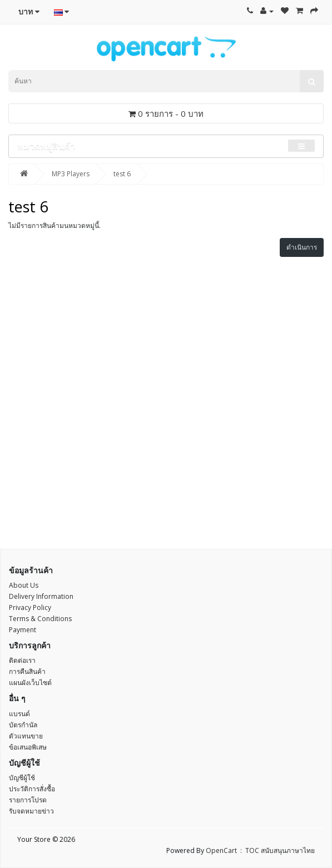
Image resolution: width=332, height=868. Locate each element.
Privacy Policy (30, 607)
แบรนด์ (19, 714)
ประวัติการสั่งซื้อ (32, 789)
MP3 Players (71, 174)
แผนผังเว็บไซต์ (30, 683)
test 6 (122, 174)
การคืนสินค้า (27, 671)
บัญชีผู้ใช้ (22, 778)
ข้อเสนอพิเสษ (28, 747)
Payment (23, 630)
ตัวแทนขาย (26, 736)
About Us (24, 585)
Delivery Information (41, 596)
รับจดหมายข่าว (31, 811)
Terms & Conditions (40, 619)
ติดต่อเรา (22, 660)
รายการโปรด (28, 800)
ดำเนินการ (302, 247)
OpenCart (221, 850)
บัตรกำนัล (23, 725)
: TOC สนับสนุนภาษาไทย (276, 850)
